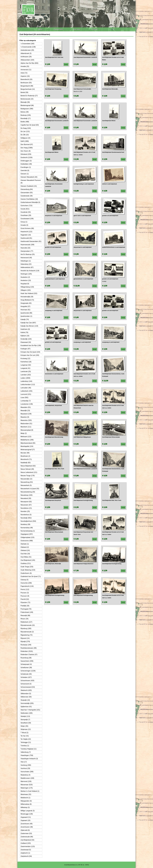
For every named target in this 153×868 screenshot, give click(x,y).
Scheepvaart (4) (26, 664)
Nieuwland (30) (26, 498)
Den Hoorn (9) (26, 151)
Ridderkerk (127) (26, 622)
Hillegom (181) (26, 290)
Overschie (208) (26, 583)
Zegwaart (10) (25, 820)
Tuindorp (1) (25, 746)
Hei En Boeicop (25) (28, 254)
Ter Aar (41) (25, 736)
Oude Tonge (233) (27, 567)
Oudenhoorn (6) (26, 573)
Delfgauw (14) (25, 138)
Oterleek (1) (25, 544)
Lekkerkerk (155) (26, 391)
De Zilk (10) (25, 135)
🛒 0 (113, 29)
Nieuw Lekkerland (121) (29, 472)
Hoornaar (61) (25, 310)
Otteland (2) (25, 547)
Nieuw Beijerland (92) (28, 466)
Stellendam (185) (27, 713)
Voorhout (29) (25, 768)
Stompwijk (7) (25, 720)
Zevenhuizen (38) (27, 827)
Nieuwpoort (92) (26, 502)
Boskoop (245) (26, 115)
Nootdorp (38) (25, 524)
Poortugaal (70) (26, 609)
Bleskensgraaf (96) (27, 105)
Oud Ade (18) (25, 554)
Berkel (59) (24, 92)
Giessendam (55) (27, 193)
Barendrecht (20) (26, 79)
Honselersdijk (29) (27, 297)
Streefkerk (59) (26, 723)
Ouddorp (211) (26, 563)
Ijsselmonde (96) (26, 313)
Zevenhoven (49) (26, 824)
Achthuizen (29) (26, 57)
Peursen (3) (25, 593)
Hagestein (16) (26, 235)
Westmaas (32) (26, 794)
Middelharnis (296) (27, 440)
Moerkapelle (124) (27, 446)
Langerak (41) (25, 368)
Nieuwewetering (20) (28, 492)
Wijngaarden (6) (26, 801)
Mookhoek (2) (25, 456)
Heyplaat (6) (25, 284)
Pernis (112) (25, 589)
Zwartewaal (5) (26, 850)
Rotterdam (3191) (27, 651)
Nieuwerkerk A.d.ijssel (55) (30, 489)
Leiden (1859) (25, 378)
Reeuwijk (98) (25, 615)
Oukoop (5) (24, 580)
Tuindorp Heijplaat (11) (29, 749)
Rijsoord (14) (25, 638)
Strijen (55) (24, 726)
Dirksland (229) (26, 154)
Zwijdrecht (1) (25, 853)
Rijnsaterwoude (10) (28, 625)
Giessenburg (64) (27, 189)
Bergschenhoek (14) (28, 89)
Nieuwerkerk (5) (26, 485)
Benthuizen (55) (26, 83)
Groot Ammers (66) (27, 228)
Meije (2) (24, 433)
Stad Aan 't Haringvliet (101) (30, 710)
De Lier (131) (25, 131)
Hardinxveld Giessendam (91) (31, 241)
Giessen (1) (25, 174)
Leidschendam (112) (28, 385)
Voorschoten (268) (27, 772)
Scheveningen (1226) (28, 671)
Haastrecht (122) (26, 232)
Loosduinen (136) (27, 404)
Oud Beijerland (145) (28, 560)
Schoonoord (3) (26, 684)
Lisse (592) (24, 398)
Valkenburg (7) (26, 752)
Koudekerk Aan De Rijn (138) (31, 345)
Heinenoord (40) (26, 258)
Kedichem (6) (25, 329)
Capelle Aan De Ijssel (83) (30, 125)
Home (40, 29)
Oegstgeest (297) (27, 534)
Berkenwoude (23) (27, 99)
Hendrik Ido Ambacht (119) (30, 271)
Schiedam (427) (26, 677)
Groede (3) (24, 225)
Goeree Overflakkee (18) (29, 199)
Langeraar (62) (26, 365)
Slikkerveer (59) (26, 697)
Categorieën (58, 29)
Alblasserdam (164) (27, 60)
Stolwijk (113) (25, 716)
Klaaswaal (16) (26, 342)
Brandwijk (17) (26, 118)
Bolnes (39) (25, 112)
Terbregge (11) (26, 742)
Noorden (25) (25, 511)
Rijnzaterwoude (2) (27, 632)
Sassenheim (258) (27, 661)
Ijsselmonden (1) (26, 316)
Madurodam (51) (26, 424)
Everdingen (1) (26, 167)
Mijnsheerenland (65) (28, 443)
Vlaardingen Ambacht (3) (29, 759)
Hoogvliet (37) (25, 306)
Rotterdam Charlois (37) (29, 655)
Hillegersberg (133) (27, 287)
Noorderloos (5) (26, 515)
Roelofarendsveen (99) (29, 648)
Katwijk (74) (25, 319)
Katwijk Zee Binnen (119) (29, 326)
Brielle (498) (25, 122)
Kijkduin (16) (25, 336)
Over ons (76, 29)
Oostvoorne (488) (27, 541)
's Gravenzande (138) (28, 47)
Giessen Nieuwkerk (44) (29, 177)
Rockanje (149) (26, 645)
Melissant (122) (26, 437)
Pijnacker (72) (25, 602)
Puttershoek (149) (27, 612)
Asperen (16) (25, 76)
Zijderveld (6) (25, 830)
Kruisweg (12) (25, 358)
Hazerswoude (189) (27, 245)
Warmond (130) (26, 781)
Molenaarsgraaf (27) (28, 450)
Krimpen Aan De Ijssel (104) (30, 352)
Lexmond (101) (26, 394)
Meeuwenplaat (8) (27, 430)
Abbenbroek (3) (26, 53)
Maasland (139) (26, 414)
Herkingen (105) (26, 274)
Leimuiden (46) (26, 388)
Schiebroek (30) (26, 674)
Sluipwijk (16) (25, 700)
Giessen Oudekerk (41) (29, 186)
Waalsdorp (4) (25, 775)
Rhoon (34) (24, 619)
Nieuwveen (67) (26, 505)
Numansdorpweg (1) (28, 531)
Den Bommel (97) (27, 144)
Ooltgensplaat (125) (27, 537)
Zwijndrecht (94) (26, 856)
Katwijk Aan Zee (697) (28, 323)
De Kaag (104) (26, 128)
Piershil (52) (25, 599)
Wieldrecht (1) (25, 798)
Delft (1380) (25, 141)
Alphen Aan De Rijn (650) (29, 63)
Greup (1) (24, 222)
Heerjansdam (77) (27, 251)
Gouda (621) (25, 209)
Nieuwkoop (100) (26, 495)
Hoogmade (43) (26, 303)
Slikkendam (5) (26, 694)
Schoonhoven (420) (27, 681)
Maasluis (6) (25, 417)
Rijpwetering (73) (26, 635)
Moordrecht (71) (26, 459)
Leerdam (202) (26, 375)
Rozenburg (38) (26, 658)
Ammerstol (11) (26, 70)
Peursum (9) (25, 596)
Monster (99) (25, 453)
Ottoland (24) (25, 550)
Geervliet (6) (25, 170)
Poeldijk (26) (25, 606)
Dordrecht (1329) (26, 157)
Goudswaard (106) (27, 219)
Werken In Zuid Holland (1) (30, 791)
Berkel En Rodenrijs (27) (29, 96)
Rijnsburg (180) (26, 628)
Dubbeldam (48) (26, 164)
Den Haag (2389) (27, 148)
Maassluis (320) (26, 420)
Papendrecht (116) (27, 586)
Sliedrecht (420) (26, 690)
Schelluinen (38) (26, 668)
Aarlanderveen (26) (27, 50)
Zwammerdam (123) (28, 846)
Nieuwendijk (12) (26, 479)
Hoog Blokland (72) (27, 300)
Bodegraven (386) (27, 109)
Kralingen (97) (26, 349)
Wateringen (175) (27, 788)
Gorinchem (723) (26, 206)
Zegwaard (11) (26, 817)
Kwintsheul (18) (26, 362)
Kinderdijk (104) (26, 339)
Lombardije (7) (26, 401)
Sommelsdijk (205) (27, 703)
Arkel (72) (24, 73)
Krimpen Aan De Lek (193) (30, 355)
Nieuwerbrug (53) (27, 482)
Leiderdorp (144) (26, 381)
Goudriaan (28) (26, 215)
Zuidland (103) (26, 843)
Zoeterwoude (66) (27, 837)
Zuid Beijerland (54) (27, 840)
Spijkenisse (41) (26, 707)
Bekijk (66, 64)
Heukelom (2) (25, 277)
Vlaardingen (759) (27, 755)
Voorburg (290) (26, 765)
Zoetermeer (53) (26, 833)
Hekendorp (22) (26, 264)
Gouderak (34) (26, 212)
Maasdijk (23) (25, 411)
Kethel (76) (24, 332)
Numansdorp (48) (27, 528)
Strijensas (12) (26, 729)
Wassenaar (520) (27, 785)
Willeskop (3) (25, 807)
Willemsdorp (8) (26, 804)
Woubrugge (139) (27, 814)
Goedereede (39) (27, 196)
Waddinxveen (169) (27, 778)
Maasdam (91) (26, 407)
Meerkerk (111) (26, 427)
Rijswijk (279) (25, 642)
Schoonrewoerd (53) (28, 687)
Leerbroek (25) (26, 372)
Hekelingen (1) (26, 261)
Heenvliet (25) (25, 248)
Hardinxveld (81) (26, 238)
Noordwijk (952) (26, 518)
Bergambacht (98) (27, 86)
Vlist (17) (24, 762)
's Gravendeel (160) (27, 44)
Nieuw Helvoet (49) (27, 469)
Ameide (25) (25, 66)
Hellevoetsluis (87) (27, 267)
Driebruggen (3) (26, 161)
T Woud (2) (24, 733)
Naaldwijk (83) (26, 463)
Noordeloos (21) (26, 508)
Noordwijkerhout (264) (28, 521)
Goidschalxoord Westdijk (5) (30, 202)
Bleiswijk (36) (25, 102)
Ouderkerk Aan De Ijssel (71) (31, 576)
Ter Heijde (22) (26, 739)
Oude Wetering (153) (28, 570)
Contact (95, 29)
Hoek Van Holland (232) (29, 293)
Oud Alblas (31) (26, 557)
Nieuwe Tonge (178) (28, 476)
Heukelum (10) (26, 280)
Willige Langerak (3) (28, 811)
